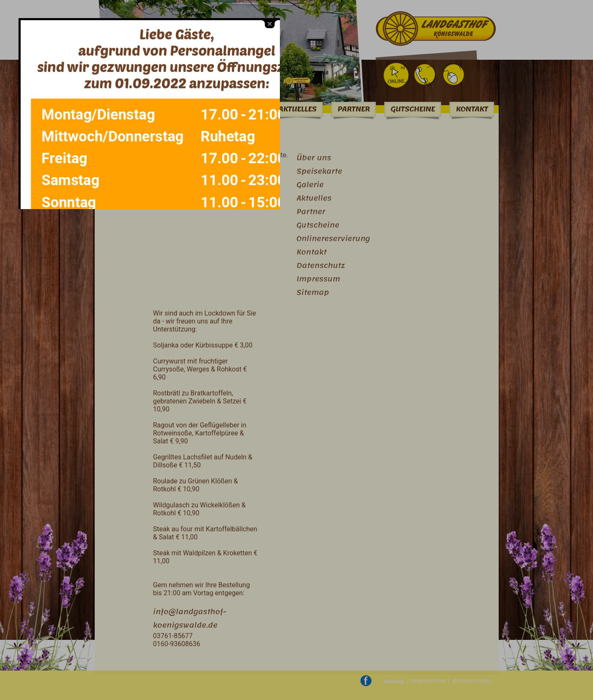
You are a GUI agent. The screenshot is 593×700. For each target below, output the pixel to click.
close (266, 19)
